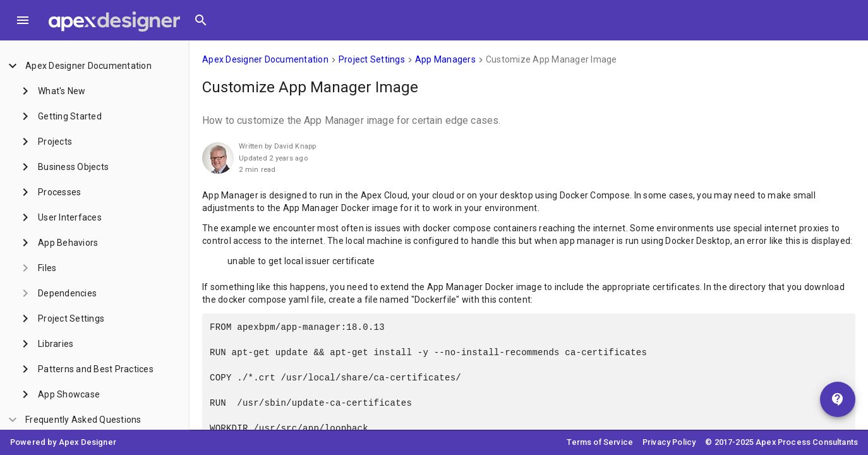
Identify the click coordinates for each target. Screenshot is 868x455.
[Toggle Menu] (23, 20)
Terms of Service (600, 442)
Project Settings (372, 59)
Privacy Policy (669, 442)
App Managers (445, 59)
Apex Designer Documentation (265, 59)
